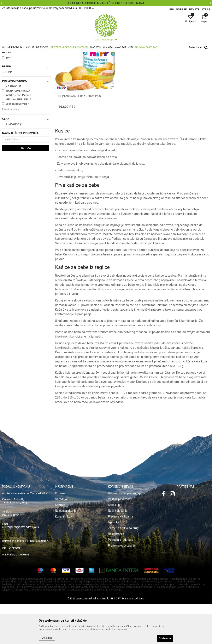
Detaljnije (47, 638)
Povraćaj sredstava (121, 580)
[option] (106, 3)
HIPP (9, 124)
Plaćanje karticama (121, 557)
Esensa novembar (17, 156)
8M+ (8, 110)
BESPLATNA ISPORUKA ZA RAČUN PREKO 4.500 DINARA (106, 3)
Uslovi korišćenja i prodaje (125, 533)
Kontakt (60, 545)
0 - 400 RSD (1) (14, 176)
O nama (60, 533)
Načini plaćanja (118, 551)
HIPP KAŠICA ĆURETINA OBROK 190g (76, 138)
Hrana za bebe (78, 55)
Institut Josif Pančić (18, 147)
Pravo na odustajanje (122, 586)
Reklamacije (116, 574)
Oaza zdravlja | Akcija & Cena (19, 55)
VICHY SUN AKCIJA (18, 143)
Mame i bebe (60, 55)
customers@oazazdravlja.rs (20, 567)
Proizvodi (44, 55)
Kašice (8, 83)
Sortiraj (182, 61)
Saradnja (61, 539)
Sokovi (8, 87)
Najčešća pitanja (66, 551)
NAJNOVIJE (13, 138)
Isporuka (114, 562)
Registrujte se (199, 9)
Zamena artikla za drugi (124, 568)
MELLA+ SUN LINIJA (18, 151)
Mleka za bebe (13, 74)
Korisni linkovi (64, 557)
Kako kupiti (115, 545)
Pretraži (26, 200)
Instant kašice (12, 78)
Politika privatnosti (120, 539)
